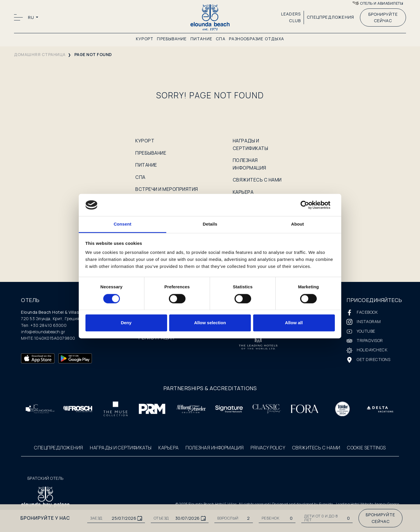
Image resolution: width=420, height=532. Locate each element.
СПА (221, 39)
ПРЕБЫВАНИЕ (172, 39)
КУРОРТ (145, 39)
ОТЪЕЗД (161, 518)
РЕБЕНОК (271, 518)
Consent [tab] (123, 224)
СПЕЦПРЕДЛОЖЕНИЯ (330, 17)
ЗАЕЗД (96, 518)
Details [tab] (210, 224)
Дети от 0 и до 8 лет (321, 518)
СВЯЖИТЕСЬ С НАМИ (257, 180)
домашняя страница (40, 54)
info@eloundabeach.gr (43, 332)
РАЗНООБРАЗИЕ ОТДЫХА (257, 39)
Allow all (294, 323)
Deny (126, 323)
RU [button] (32, 17)
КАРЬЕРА (243, 192)
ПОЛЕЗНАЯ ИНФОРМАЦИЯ (215, 448)
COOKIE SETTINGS (366, 448)
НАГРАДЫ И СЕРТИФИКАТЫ (121, 448)
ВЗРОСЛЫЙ (228, 518)
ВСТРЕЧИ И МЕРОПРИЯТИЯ (167, 189)
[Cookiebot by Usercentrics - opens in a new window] (309, 205)
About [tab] (297, 224)
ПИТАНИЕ (201, 39)
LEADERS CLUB (291, 17)
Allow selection (210, 323)
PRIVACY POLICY (268, 448)
